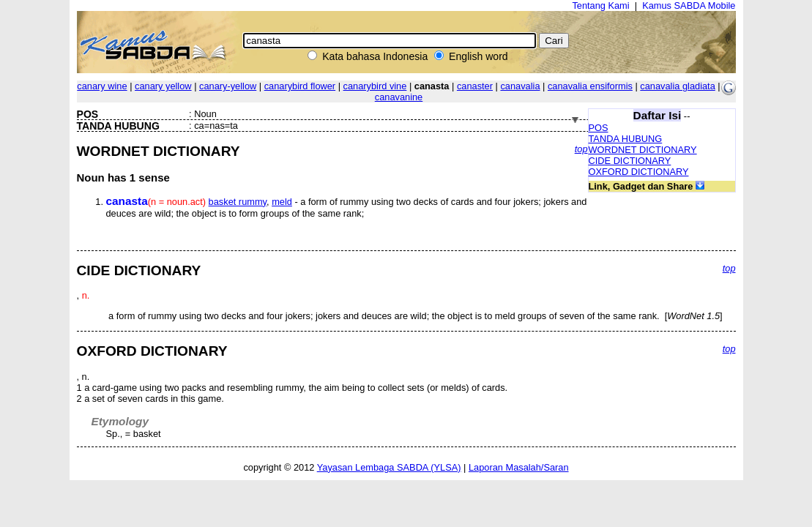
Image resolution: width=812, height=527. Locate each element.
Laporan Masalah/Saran (519, 467)
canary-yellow (228, 86)
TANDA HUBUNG (626, 139)
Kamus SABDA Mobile (689, 5)
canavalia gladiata (677, 86)
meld (282, 202)
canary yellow (163, 86)
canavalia (520, 86)
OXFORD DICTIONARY (639, 172)
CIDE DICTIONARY (630, 161)
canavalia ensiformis (590, 86)
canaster (475, 86)
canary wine (102, 86)
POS (599, 128)
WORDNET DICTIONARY (643, 150)
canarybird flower (300, 86)
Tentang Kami (600, 5)
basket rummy (238, 202)
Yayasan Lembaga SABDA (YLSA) (389, 467)
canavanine (399, 97)
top (581, 149)
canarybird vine (375, 86)
